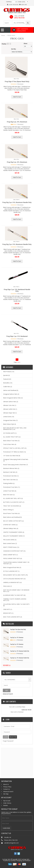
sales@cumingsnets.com (11, 843)
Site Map (6, 794)
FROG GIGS (11, 35)
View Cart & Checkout (17, 712)
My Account (7, 801)
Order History (7, 803)
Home (3, 35)
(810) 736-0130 (19, 18)
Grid (8, 44)
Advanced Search (8, 694)
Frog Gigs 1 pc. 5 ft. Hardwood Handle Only (17, 290)
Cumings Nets (25, 859)
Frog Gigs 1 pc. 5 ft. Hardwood (17, 336)
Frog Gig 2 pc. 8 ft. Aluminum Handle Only (17, 202)
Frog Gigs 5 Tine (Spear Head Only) (17, 82)
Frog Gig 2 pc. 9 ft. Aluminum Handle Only (17, 244)
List (10, 44)
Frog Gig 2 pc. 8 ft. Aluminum (17, 162)
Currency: (9, 2)
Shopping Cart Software (23, 861)
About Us (6, 784)
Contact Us (7, 789)
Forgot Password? (8, 741)
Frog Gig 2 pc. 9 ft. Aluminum (17, 122)
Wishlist (5, 805)
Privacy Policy (7, 787)
